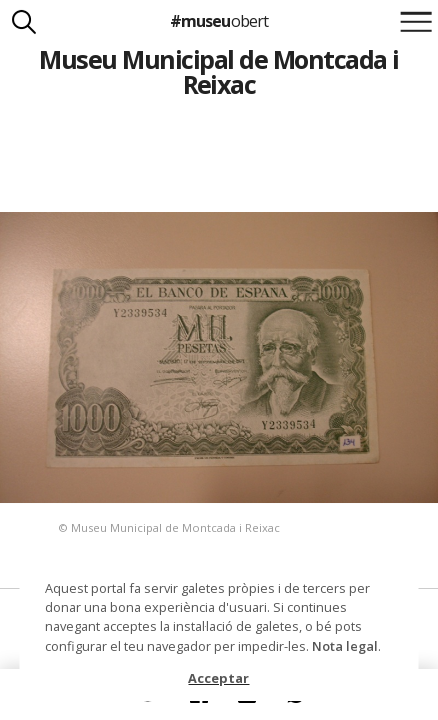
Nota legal (345, 646)
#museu (218, 21)
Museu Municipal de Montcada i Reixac (218, 71)
